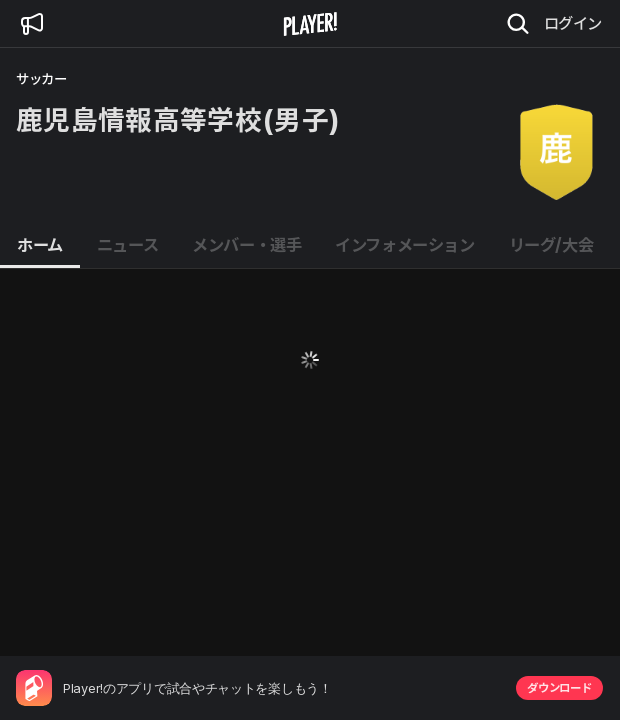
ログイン (573, 23)
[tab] (40, 246)
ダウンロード (559, 687)
